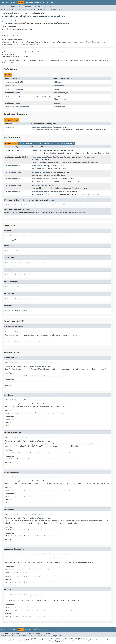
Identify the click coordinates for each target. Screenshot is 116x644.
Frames (28, 7)
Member (18, 103)
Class (17, 89)
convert (35, 150)
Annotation (56, 16)
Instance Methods (45, 143)
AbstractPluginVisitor (35, 52)
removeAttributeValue (42, 157)
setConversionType (40, 179)
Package (13, 3)
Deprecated (39, 3)
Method (32, 9)
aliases (58, 82)
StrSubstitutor (22, 107)
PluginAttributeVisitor (13, 42)
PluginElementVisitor (95, 42)
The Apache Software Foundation (59, 638)
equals (15, 204)
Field (18, 9)
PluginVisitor (9, 36)
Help (53, 3)
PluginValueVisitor (30, 45)
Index (47, 3)
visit (7, 217)
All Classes (50, 7)
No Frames (36, 7)
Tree (31, 3)
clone (7, 204)
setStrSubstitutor (40, 192)
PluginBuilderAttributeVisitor (41, 42)
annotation (59, 86)
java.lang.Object (9, 21)
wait (80, 204)
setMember (36, 185)
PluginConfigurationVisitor (70, 42)
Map (54, 157)
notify (52, 204)
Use (26, 3)
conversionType (61, 93)
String (18, 82)
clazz (57, 89)
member (57, 103)
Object (13, 54)
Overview (4, 3)
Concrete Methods (65, 143)
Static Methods (26, 143)
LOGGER (57, 97)
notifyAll (62, 204)
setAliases (37, 166)
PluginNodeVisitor (11, 45)
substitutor (60, 107)
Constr (24, 9)
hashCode (43, 204)
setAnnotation (38, 172)
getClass (34, 204)
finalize (23, 204)
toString (72, 204)
